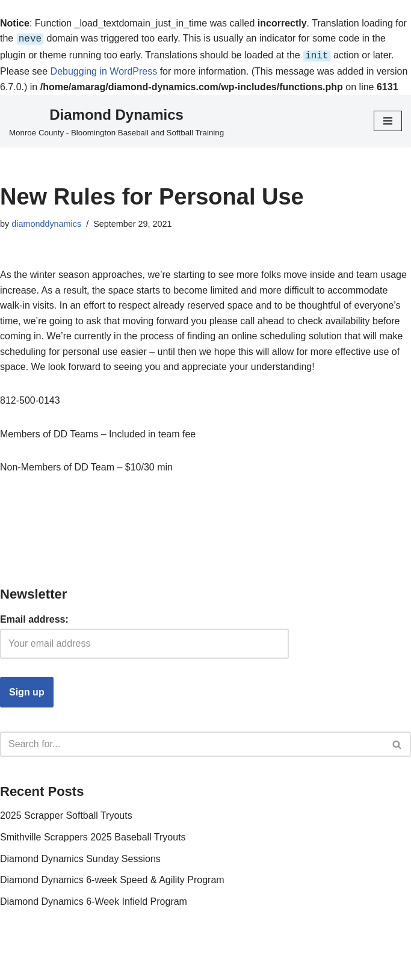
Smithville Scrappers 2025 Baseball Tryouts (93, 835)
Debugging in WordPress (104, 69)
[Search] (192, 742)
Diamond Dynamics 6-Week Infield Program (94, 899)
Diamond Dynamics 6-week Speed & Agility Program (112, 877)
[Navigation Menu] (388, 119)
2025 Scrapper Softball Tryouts (66, 813)
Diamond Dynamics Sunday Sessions (80, 856)
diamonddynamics (46, 221)
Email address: (34, 617)
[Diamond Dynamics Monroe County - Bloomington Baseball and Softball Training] (116, 119)
